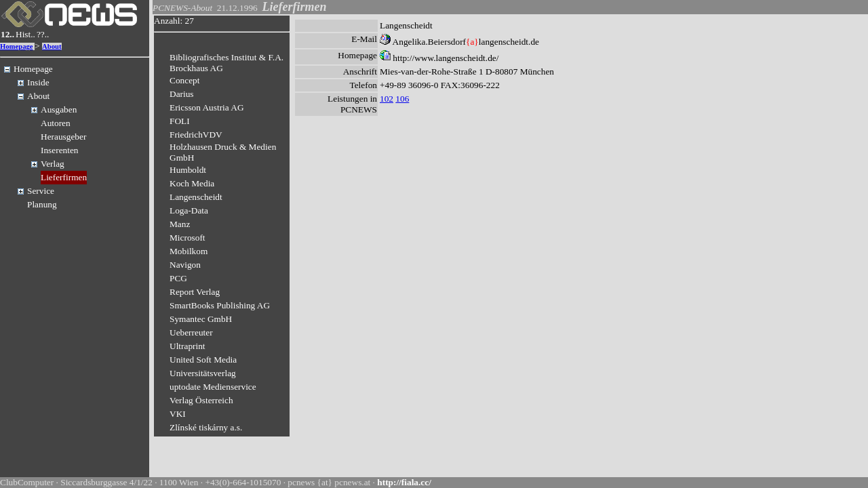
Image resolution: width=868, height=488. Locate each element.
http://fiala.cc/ (404, 482)
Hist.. (25, 34)
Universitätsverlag (203, 373)
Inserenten (60, 150)
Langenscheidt (196, 197)
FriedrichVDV (196, 135)
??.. (43, 34)
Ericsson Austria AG (207, 107)
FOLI (180, 121)
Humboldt (188, 170)
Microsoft (188, 238)
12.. (7, 34)
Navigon (185, 265)
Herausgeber (63, 137)
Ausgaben (59, 109)
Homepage (17, 46)
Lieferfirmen (64, 177)
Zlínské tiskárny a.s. (206, 427)
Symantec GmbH (201, 319)
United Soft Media (203, 360)
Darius (182, 94)
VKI (178, 414)
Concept (184, 80)
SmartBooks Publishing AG (220, 305)
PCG (178, 278)
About (52, 46)
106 (402, 99)
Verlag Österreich (201, 400)
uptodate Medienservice (213, 387)
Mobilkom (189, 251)
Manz (180, 224)
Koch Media (192, 183)
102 (387, 99)
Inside (38, 82)
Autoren (56, 123)
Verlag (53, 164)
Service (41, 191)
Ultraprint (188, 346)
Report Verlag (195, 292)
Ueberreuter (191, 332)
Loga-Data (189, 210)
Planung (42, 204)
